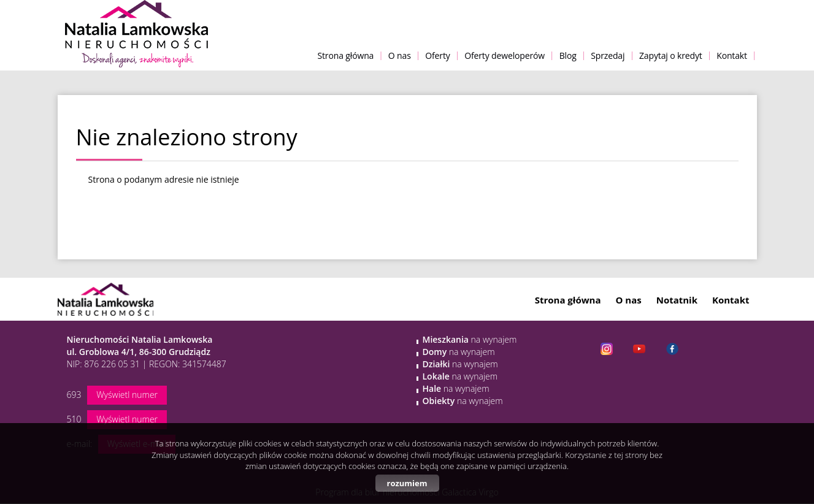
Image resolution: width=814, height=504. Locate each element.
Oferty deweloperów (505, 55)
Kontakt (732, 55)
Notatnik (677, 300)
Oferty (437, 55)
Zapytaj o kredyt (671, 55)
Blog (568, 55)
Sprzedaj (608, 55)
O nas (400, 55)
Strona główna (345, 55)
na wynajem (470, 339)
